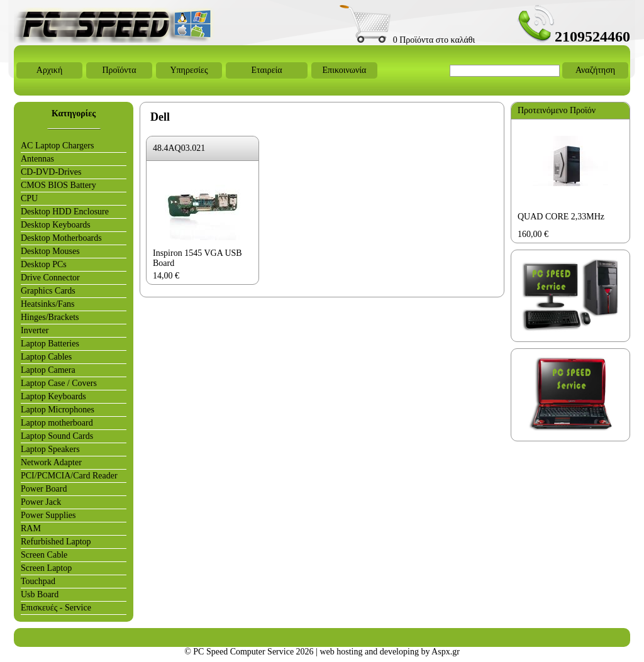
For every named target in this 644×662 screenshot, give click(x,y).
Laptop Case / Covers (59, 383)
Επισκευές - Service (56, 608)
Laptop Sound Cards (57, 436)
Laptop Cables (46, 357)
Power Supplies (48, 515)
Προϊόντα (119, 70)
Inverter (35, 330)
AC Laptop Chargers (57, 146)
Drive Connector (50, 278)
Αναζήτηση (595, 70)
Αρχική (49, 70)
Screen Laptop (46, 568)
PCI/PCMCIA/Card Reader (69, 476)
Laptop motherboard (57, 423)
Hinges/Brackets (50, 317)
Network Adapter (51, 462)
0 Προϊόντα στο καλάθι (407, 40)
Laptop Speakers (50, 449)
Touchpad (38, 581)
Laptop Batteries (50, 344)
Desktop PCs (44, 264)
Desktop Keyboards (56, 225)
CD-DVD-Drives (51, 172)
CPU (29, 198)
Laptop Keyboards (53, 396)
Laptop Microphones (58, 410)
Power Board (44, 489)
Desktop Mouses (50, 251)
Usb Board (40, 594)
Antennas (37, 159)
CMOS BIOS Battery (58, 185)
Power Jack (41, 502)
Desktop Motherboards (61, 238)
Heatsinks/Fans (48, 304)
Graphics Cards (48, 291)
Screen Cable (44, 555)
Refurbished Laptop (56, 542)
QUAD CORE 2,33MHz (561, 217)
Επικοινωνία (345, 70)
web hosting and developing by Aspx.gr (389, 652)
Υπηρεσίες (189, 70)
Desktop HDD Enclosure (65, 212)
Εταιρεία (266, 70)
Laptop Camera (48, 370)
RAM (31, 528)
